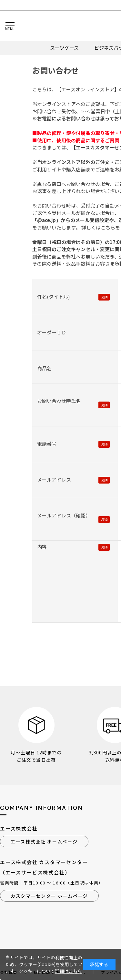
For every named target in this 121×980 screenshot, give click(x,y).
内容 (42, 547)
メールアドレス (54, 480)
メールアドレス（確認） (64, 515)
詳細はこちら (68, 971)
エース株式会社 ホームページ (44, 842)
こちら (108, 227)
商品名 (44, 368)
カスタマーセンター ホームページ (49, 896)
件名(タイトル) (53, 296)
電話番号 (47, 444)
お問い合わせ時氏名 (59, 401)
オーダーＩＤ (52, 332)
